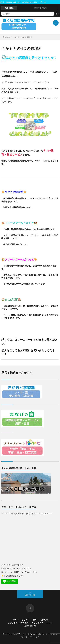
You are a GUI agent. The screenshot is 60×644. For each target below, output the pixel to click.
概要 (35, 619)
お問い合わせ (30, 625)
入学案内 (44, 619)
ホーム (15, 619)
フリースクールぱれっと (19, 260)
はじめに (25, 619)
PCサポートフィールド (30, 637)
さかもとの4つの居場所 (18, 622)
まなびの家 (11, 299)
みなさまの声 (38, 622)
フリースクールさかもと (19, 223)
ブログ (50, 622)
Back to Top (30, 595)
